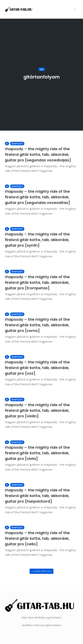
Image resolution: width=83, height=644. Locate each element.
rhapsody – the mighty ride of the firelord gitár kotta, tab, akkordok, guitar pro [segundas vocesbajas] (38, 154)
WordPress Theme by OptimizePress (42, 625)
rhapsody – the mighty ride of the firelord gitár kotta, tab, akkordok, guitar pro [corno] (37, 325)
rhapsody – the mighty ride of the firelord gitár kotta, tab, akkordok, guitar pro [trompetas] (37, 282)
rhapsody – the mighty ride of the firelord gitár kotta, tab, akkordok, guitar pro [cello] (37, 538)
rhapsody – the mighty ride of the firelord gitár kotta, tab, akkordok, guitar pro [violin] (37, 410)
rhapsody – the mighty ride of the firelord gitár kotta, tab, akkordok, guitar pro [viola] (37, 453)
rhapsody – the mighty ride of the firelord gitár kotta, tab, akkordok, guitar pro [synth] (37, 240)
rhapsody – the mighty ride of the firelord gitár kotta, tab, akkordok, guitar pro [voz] (37, 368)
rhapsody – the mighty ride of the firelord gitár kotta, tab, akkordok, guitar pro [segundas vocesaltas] (37, 197)
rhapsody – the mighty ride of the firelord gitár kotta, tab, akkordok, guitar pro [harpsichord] (37, 496)
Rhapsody (17, 144)
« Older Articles (41, 571)
